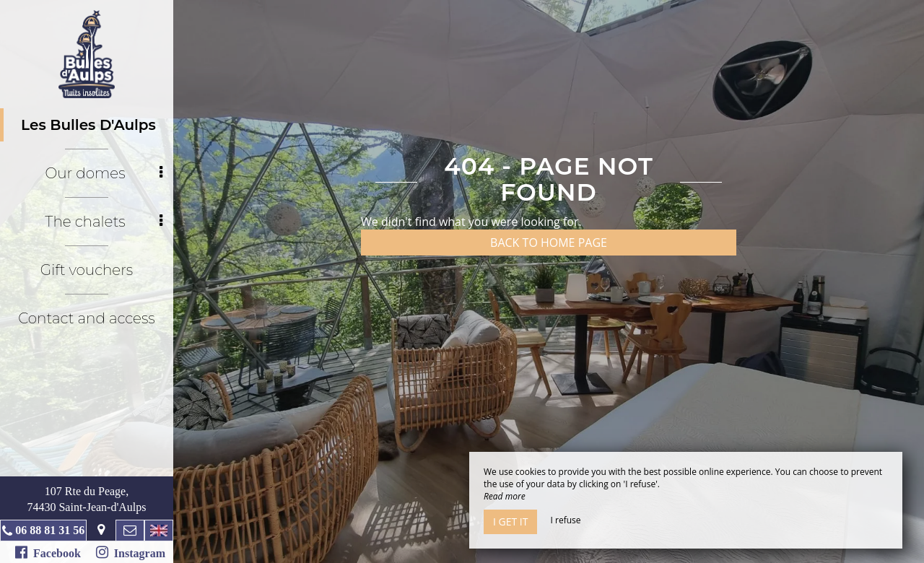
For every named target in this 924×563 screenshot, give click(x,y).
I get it (510, 521)
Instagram (131, 552)
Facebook (48, 552)
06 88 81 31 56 (50, 530)
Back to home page (549, 243)
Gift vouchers (87, 270)
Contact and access (86, 318)
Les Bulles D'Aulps (88, 125)
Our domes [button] (104, 173)
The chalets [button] (104, 222)
